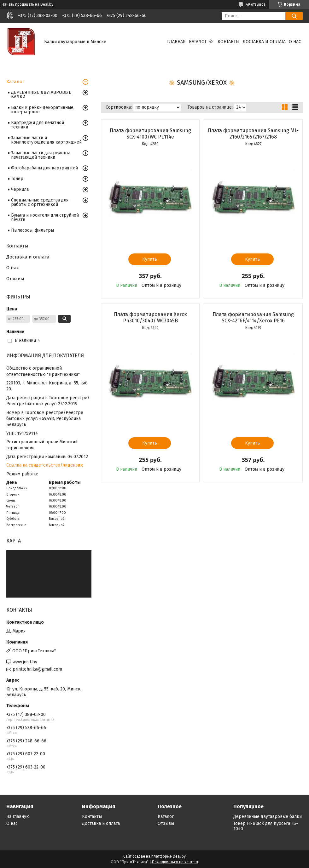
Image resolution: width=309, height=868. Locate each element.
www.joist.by (25, 662)
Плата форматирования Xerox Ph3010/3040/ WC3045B (150, 318)
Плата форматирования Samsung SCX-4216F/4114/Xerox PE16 (253, 318)
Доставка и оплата (264, 42)
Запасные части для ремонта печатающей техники (41, 155)
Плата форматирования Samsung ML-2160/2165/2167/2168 (253, 134)
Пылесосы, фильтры (32, 230)
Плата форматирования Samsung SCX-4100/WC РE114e (150, 134)
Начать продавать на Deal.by (27, 4)
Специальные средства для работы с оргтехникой (40, 202)
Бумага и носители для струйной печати (45, 217)
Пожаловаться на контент (175, 862)
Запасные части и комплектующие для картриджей (46, 140)
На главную (18, 817)
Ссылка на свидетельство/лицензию (45, 465)
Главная (176, 42)
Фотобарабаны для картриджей (44, 168)
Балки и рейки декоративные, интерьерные (43, 110)
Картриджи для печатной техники (38, 125)
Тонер (17, 179)
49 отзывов (256, 4)
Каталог (198, 42)
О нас (295, 42)
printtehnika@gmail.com (37, 669)
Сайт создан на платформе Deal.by (154, 856)
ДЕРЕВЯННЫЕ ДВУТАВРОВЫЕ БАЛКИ (41, 95)
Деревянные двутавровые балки (268, 817)
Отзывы (15, 279)
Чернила (20, 189)
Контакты (229, 42)
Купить (150, 259)
